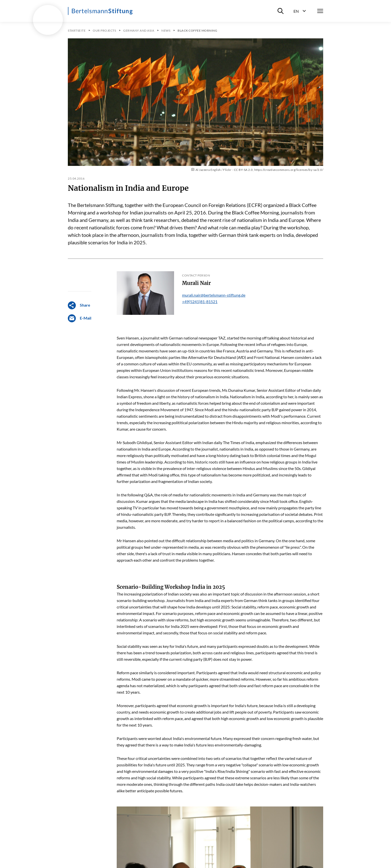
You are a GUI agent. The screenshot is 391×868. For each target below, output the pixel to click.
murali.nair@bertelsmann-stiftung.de (214, 295)
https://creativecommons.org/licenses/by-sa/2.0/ (289, 170)
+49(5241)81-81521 (200, 301)
